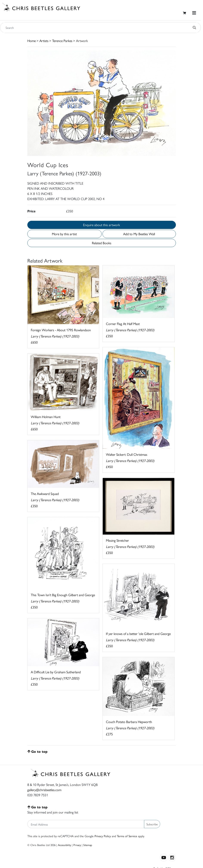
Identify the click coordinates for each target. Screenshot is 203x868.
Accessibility (64, 845)
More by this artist (64, 234)
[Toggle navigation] (194, 13)
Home (32, 41)
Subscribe (152, 824)
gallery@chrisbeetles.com (44, 790)
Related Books (102, 243)
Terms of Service (127, 836)
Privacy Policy (103, 836)
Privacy (77, 845)
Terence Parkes (62, 41)
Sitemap (88, 845)
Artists (44, 41)
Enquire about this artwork (101, 225)
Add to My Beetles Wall (139, 234)
